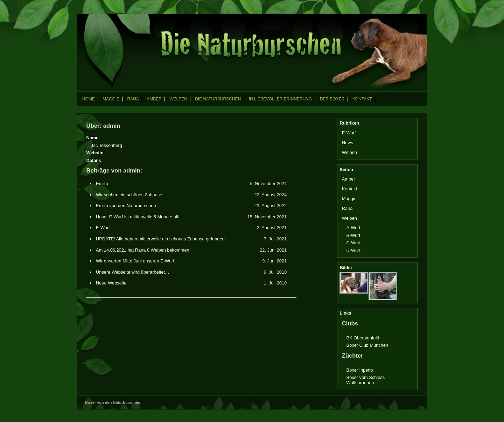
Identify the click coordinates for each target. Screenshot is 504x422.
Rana (133, 99)
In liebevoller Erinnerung (281, 99)
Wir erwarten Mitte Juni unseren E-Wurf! (136, 261)
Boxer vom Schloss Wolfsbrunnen (366, 380)
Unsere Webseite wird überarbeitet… (133, 272)
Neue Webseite (111, 283)
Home (89, 99)
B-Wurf (353, 235)
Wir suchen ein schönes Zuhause (129, 195)
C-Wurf (353, 243)
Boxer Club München (367, 345)
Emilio (102, 184)
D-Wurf (353, 250)
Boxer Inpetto (360, 370)
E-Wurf (103, 228)
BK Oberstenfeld (363, 338)
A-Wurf (353, 228)
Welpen (178, 99)
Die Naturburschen (218, 99)
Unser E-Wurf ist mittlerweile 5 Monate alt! (138, 217)
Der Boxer (332, 99)
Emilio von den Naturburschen (126, 206)
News (348, 143)
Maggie (111, 99)
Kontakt (362, 99)
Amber (154, 99)
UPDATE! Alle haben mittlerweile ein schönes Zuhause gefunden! (161, 239)
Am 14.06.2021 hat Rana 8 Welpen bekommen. (143, 250)
